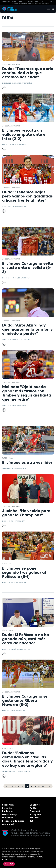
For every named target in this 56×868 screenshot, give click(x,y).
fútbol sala (7, 458)
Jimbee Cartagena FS (11, 64)
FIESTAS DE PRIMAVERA (23, 2)
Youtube (34, 818)
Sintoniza (7, 808)
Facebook (35, 811)
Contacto (35, 805)
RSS (32, 821)
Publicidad (8, 811)
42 (43, 786)
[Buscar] (52, 9)
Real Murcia (38, 2)
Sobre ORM (8, 805)
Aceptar (9, 864)
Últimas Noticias (31, 2)
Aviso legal (8, 824)
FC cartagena (46, 2)
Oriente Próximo (15, 2)
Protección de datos (13, 821)
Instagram (35, 814)
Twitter (34, 808)
